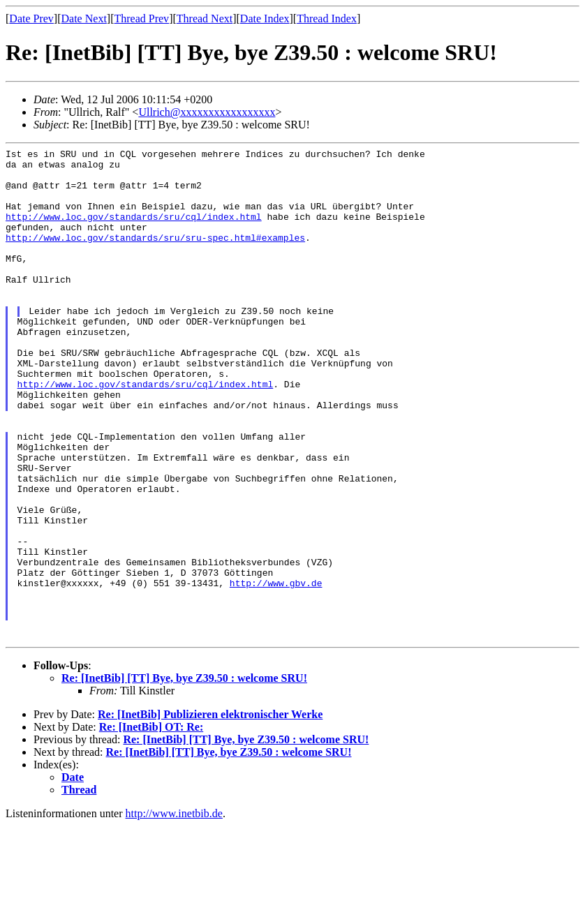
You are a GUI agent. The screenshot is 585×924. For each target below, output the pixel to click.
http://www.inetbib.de (174, 912)
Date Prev (31, 18)
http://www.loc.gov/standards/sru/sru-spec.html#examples (155, 256)
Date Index (265, 18)
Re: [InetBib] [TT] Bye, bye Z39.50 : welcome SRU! (184, 776)
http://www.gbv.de (276, 671)
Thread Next (205, 18)
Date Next (84, 18)
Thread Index (327, 18)
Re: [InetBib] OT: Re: (151, 825)
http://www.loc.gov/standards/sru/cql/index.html (134, 231)
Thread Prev (141, 18)
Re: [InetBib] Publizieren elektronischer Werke (210, 813)
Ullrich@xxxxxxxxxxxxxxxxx (207, 112)
